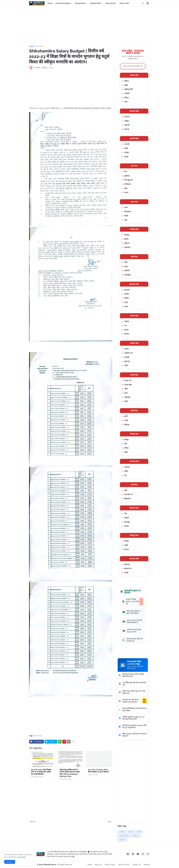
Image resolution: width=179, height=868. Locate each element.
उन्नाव (126, 102)
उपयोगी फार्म (122, 840)
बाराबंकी (127, 357)
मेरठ (125, 172)
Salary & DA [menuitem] (110, 3)
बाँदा (126, 444)
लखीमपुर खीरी (128, 89)
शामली (126, 573)
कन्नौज (126, 401)
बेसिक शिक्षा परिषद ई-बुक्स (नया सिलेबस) (131, 612)
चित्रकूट (126, 440)
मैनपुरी (126, 216)
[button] (143, 3)
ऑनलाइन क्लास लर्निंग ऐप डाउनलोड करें (133, 640)
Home (90, 865)
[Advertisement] (89, 26)
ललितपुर (127, 425)
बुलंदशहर (127, 176)
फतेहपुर (126, 121)
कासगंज (127, 334)
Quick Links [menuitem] (124, 3)
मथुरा (126, 220)
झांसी (126, 416)
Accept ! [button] (10, 862)
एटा (125, 325)
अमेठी (126, 365)
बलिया (126, 471)
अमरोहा (126, 294)
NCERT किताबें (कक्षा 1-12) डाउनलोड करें (133, 602)
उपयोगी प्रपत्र (136, 836)
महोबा (126, 452)
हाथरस (126, 330)
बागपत (126, 192)
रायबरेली (127, 93)
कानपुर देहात (128, 385)
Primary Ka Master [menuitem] (63, 3)
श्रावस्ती (126, 526)
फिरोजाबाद (128, 212)
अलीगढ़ (126, 321)
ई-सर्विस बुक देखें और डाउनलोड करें (132, 684)
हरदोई (126, 85)
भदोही (126, 545)
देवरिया (126, 239)
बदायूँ (126, 266)
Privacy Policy (110, 865)
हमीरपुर (126, 448)
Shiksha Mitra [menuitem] (96, 3)
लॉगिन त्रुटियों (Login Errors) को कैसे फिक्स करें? (132, 718)
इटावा (126, 393)
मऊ (125, 475)
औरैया (126, 389)
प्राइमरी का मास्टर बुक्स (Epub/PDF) (132, 631)
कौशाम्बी (127, 125)
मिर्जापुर (126, 541)
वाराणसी (127, 144)
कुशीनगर (127, 243)
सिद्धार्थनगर (128, 499)
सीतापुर (126, 97)
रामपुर (126, 302)
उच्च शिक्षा (122, 832)
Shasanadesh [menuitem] (80, 3)
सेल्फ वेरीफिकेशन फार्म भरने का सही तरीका (133, 710)
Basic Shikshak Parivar (48, 865)
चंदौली (126, 148)
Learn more (21, 857)
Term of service (124, 865)
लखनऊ (126, 81)
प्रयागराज (127, 117)
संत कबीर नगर (128, 494)
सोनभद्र (126, 549)
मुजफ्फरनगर (128, 568)
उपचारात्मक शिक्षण (124, 836)
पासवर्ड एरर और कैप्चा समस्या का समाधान (133, 701)
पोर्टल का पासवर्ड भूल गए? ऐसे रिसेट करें (132, 692)
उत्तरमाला (139, 832)
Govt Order (39, 46)
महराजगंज (127, 247)
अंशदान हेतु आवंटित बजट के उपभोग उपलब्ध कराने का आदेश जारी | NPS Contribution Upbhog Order (70, 773)
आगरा (126, 207)
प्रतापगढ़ (127, 129)
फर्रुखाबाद (127, 397)
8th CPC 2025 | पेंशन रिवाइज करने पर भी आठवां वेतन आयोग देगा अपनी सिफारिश (41, 772)
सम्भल (126, 306)
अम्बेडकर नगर (128, 353)
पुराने (110, 822)
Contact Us (137, 865)
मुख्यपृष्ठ (31, 46)
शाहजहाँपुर (127, 275)
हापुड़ (126, 188)
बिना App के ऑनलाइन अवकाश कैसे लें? (133, 735)
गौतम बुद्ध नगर (129, 180)
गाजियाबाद (127, 184)
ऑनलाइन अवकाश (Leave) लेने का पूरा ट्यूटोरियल (133, 726)
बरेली (126, 262)
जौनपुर (126, 157)
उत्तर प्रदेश (130, 832)
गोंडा (126, 513)
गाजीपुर (126, 152)
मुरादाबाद (127, 290)
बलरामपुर (127, 522)
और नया (33, 822)
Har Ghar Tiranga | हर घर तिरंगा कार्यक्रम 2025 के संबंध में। (99, 771)
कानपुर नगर (128, 380)
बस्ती (126, 490)
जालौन (126, 420)
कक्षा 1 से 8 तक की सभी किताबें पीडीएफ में (132, 621)
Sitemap (147, 865)
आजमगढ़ (127, 467)
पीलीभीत (127, 271)
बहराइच (127, 518)
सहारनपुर (127, 564)
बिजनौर (126, 298)
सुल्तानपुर (127, 361)
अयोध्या (126, 349)
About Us (98, 865)
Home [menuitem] (50, 3)
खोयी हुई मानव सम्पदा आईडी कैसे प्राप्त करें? (131, 675)
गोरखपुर (127, 235)
